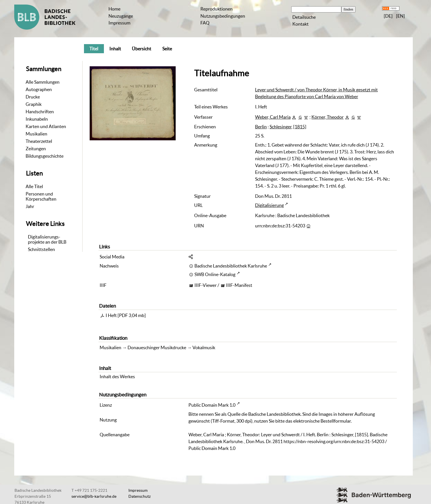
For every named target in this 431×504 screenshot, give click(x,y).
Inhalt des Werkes (117, 377)
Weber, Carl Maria (273, 117)
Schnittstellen (41, 249)
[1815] (300, 127)
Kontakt (300, 24)
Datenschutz (139, 496)
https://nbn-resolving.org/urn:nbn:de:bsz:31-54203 (334, 441)
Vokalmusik (204, 347)
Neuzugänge (121, 16)
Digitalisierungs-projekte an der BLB (47, 239)
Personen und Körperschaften (41, 196)
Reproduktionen (216, 9)
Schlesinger (281, 127)
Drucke (33, 97)
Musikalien (36, 134)
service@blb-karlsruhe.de (94, 496)
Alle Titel (34, 186)
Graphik (34, 104)
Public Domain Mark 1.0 (212, 405)
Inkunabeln (37, 119)
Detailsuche (304, 17)
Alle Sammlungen (43, 82)
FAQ (205, 23)
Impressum (119, 23)
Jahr (30, 206)
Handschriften (40, 112)
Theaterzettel (39, 141)
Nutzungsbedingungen (223, 16)
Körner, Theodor (328, 117)
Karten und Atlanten (46, 126)
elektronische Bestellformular (322, 421)
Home (114, 9)
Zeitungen (36, 149)
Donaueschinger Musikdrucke (157, 347)
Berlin (261, 127)
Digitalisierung (269, 205)
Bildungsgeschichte (45, 156)
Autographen (39, 89)
